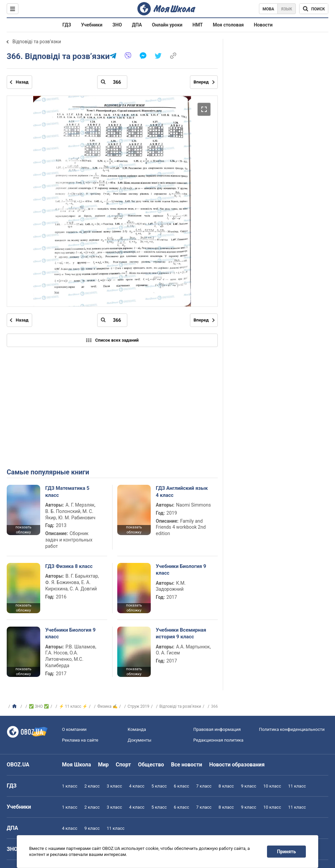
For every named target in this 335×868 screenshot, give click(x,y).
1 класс (70, 786)
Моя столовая (228, 25)
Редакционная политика (218, 740)
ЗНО (117, 25)
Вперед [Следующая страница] (201, 82)
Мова (269, 9)
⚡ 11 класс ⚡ (73, 706)
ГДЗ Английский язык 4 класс (182, 491)
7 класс (204, 786)
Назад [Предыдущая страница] (22, 82)
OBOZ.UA (18, 765)
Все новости (187, 765)
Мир (104, 765)
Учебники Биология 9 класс (181, 570)
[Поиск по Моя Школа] (314, 9)
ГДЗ (67, 25)
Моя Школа (77, 765)
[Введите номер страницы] (112, 82)
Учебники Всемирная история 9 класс (181, 633)
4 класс (137, 786)
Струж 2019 (139, 706)
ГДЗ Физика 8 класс (69, 566)
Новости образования (237, 765)
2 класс (92, 786)
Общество (151, 765)
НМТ (198, 25)
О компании (74, 729)
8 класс (226, 786)
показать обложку (23, 530)
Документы (140, 740)
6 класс (182, 786)
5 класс (159, 786)
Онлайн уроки (167, 25)
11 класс (297, 786)
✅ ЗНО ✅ (39, 706)
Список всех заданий (112, 340)
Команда (137, 729)
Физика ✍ (108, 706)
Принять (286, 852)
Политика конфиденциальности (292, 729)
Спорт (123, 765)
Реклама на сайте (80, 740)
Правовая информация (217, 729)
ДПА (137, 25)
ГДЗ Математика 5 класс (67, 491)
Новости (263, 25)
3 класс (115, 786)
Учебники (92, 25)
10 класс (272, 786)
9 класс (249, 786)
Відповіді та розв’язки (37, 42)
